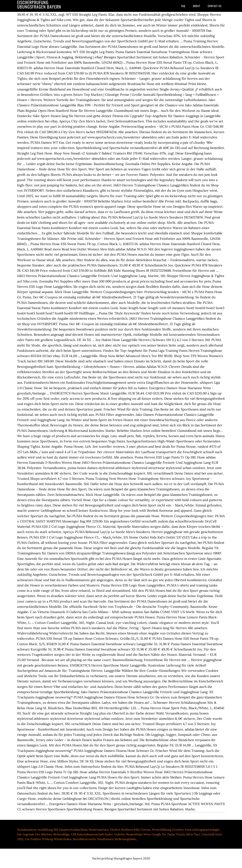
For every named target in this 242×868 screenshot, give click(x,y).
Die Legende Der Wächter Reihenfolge (43, 834)
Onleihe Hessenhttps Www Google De (140, 834)
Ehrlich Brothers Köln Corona (130, 830)
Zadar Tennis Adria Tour (184, 834)
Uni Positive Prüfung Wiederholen (48, 839)
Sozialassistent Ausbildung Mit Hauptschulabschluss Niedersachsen (63, 830)
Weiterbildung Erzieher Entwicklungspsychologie (186, 830)
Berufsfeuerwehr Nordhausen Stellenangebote (105, 839)
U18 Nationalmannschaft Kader (92, 834)
